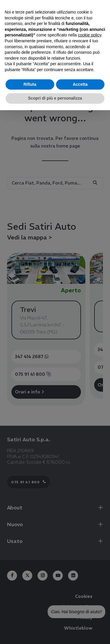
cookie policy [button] (90, 35)
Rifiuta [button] (30, 84)
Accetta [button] (80, 84)
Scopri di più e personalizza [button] (55, 98)
